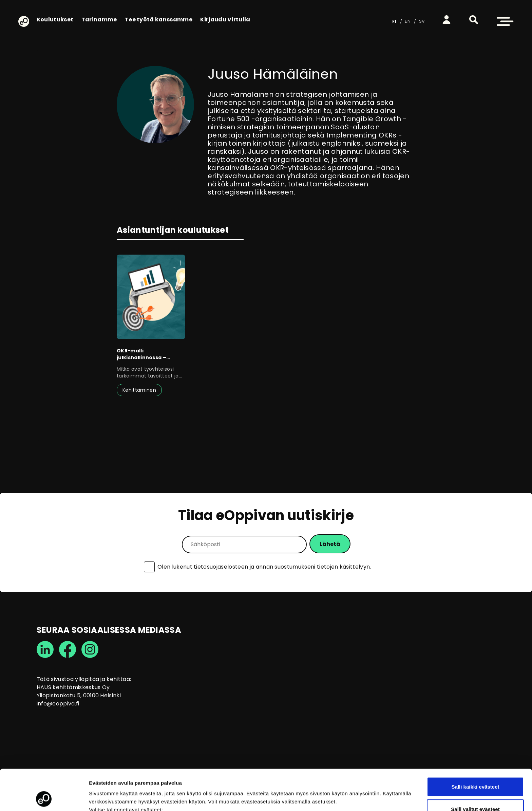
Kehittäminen (139, 390)
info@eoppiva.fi (58, 704)
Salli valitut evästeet (475, 771)
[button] (474, 20)
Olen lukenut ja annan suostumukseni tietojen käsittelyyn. (264, 567)
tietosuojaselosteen (221, 567)
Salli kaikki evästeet (476, 748)
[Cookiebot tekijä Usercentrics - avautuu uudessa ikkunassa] (44, 798)
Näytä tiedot (363, 794)
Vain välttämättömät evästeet (475, 793)
